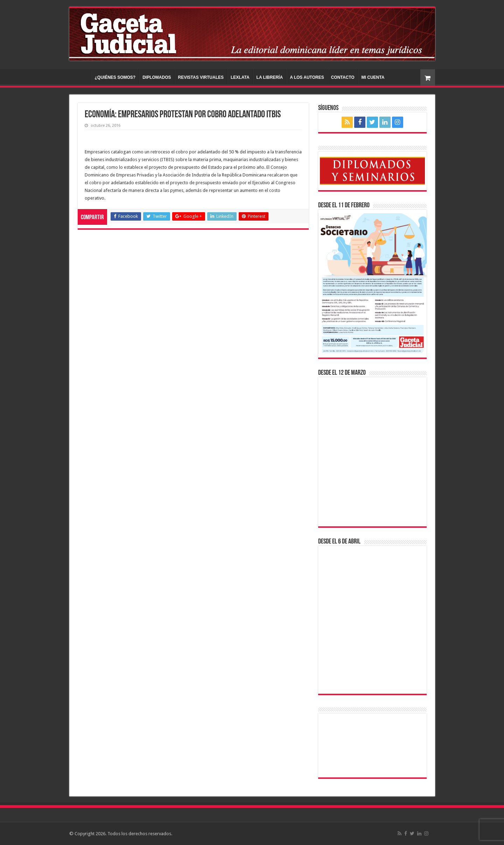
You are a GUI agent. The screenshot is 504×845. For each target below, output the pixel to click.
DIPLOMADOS (157, 77)
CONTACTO (343, 77)
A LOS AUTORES (307, 77)
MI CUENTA (373, 77)
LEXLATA (240, 77)
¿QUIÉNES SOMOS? (115, 77)
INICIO (82, 77)
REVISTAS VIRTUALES (201, 77)
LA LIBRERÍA (270, 77)
